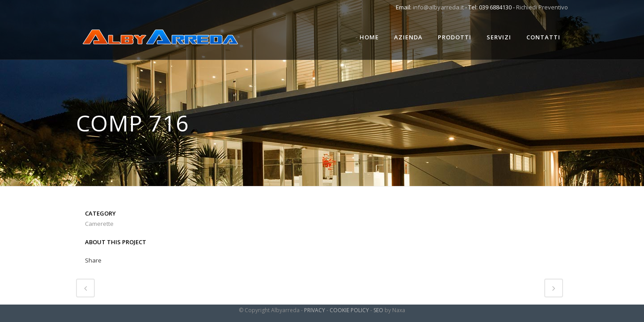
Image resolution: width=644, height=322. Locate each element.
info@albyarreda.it (438, 7)
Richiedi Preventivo (542, 7)
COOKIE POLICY (349, 310)
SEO (378, 310)
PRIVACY (315, 310)
